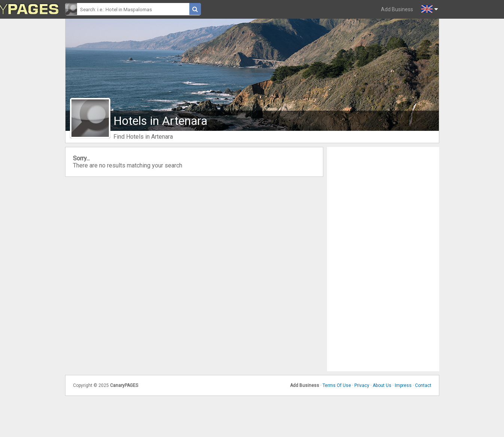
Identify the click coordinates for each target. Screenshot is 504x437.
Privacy (362, 385)
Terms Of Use (337, 385)
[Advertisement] (383, 259)
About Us (382, 385)
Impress (403, 385)
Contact (423, 385)
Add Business (397, 9)
